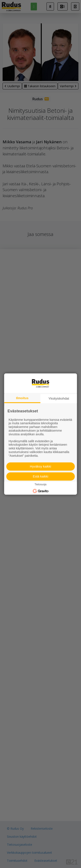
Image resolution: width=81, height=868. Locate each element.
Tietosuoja (40, 485)
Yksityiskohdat (59, 398)
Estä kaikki (41, 476)
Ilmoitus (22, 398)
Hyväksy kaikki (40, 466)
